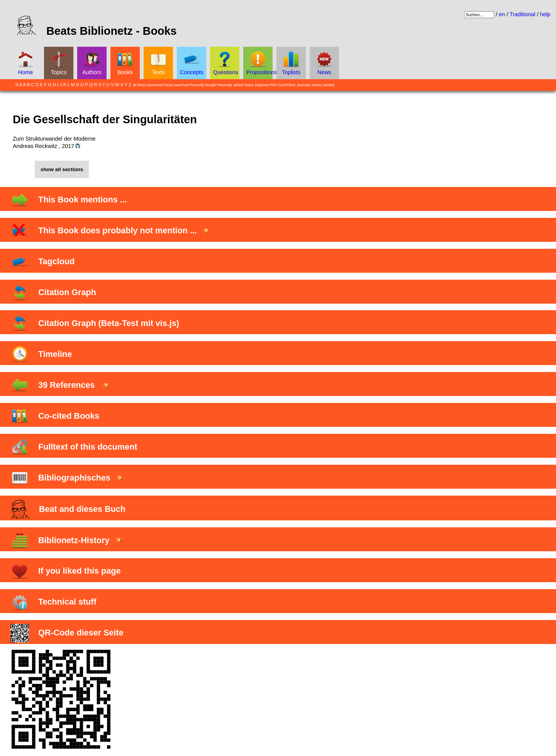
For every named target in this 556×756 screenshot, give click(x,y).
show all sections (62, 169)
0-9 (19, 85)
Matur (249, 85)
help (545, 14)
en (502, 14)
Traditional (523, 14)
